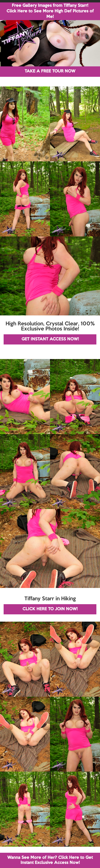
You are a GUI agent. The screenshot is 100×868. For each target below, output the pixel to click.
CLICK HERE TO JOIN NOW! (50, 609)
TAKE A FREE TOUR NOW (50, 71)
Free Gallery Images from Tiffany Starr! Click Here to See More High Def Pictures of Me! (50, 11)
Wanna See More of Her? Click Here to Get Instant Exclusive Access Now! (50, 860)
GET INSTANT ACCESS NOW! (50, 339)
